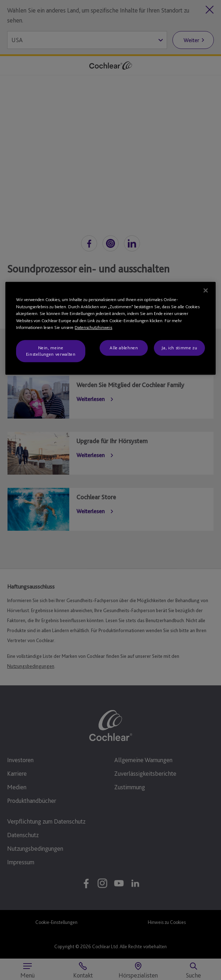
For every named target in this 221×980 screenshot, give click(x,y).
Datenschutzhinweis (93, 327)
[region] (110, 328)
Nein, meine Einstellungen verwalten (51, 351)
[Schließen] (206, 290)
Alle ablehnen (124, 348)
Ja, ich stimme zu (179, 348)
